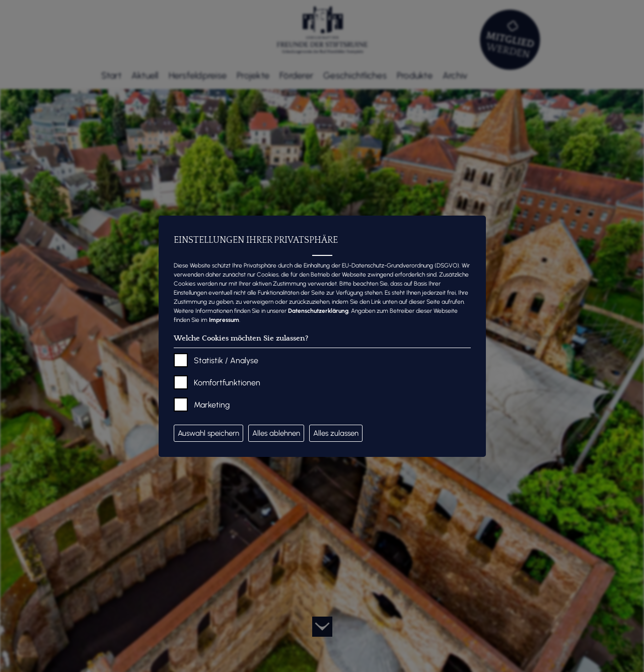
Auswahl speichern (208, 433)
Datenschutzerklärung (318, 311)
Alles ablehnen (276, 433)
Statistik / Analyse (226, 360)
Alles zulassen (336, 433)
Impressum (224, 320)
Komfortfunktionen (227, 383)
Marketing (212, 405)
